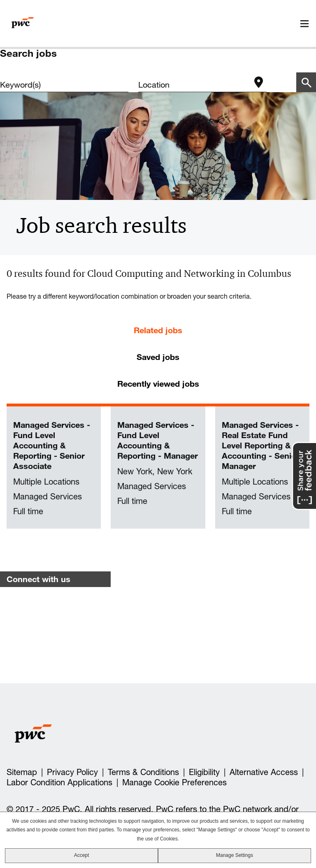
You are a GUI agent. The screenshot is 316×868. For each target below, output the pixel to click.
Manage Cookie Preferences (174, 782)
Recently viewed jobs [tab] (158, 384)
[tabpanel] (158, 468)
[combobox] (194, 85)
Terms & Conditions (143, 772)
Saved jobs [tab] (158, 357)
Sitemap (22, 772)
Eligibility (204, 772)
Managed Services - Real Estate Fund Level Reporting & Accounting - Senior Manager (261, 445)
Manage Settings (235, 855)
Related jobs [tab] (158, 330)
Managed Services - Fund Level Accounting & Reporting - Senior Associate (52, 445)
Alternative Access (264, 772)
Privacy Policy (72, 772)
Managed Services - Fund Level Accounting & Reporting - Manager (158, 440)
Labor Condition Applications (59, 782)
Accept (82, 855)
